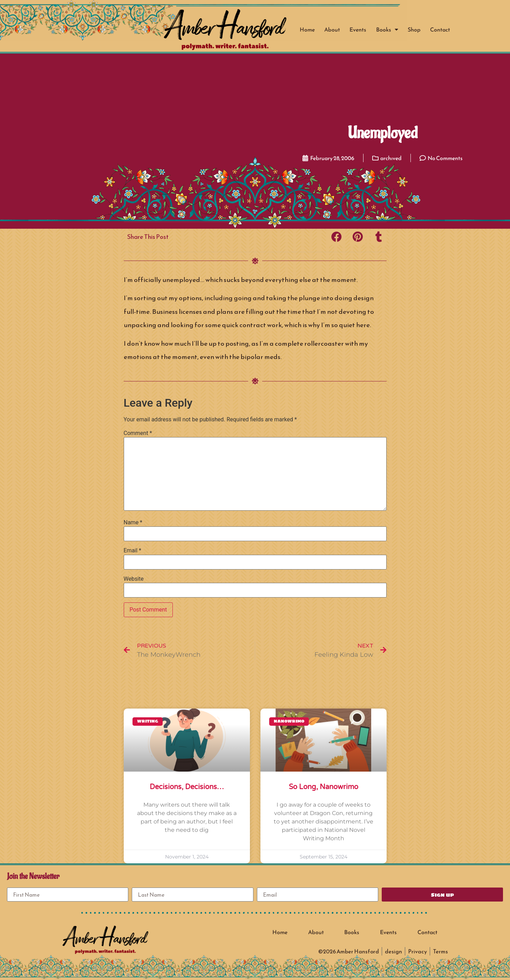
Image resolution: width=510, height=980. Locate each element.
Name (133, 523)
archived (391, 158)
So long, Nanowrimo (324, 787)
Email (132, 551)
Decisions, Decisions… (187, 787)
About (332, 29)
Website (134, 579)
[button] (337, 237)
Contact (440, 29)
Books (387, 29)
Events (358, 29)
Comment (138, 433)
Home (307, 29)
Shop (414, 29)
